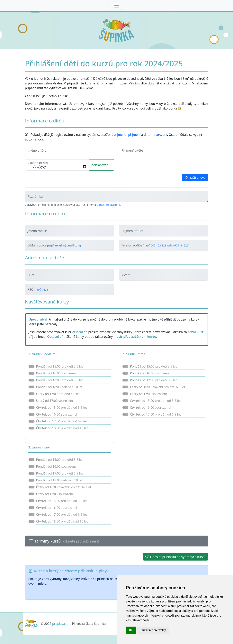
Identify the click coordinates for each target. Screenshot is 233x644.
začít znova (195, 178)
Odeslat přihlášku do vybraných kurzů (175, 557)
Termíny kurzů (64, 541)
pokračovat (101, 165)
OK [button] (131, 630)
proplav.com (61, 624)
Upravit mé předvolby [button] (153, 630)
